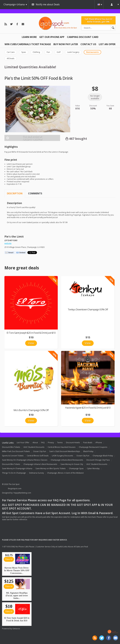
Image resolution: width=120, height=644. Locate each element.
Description (15, 193)
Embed (22, 252)
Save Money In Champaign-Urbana (17, 469)
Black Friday (88, 451)
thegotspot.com (15, 489)
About (35, 443)
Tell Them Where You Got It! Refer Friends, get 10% (98, 20)
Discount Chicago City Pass (98, 460)
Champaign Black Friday (103, 456)
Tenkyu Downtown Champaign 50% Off (88, 309)
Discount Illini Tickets (11, 447)
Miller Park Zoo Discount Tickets (16, 451)
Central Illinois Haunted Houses (62, 447)
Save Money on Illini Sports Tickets (51, 469)
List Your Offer (23, 443)
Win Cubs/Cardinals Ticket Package (28, 44)
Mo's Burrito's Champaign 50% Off (31, 410)
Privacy (51, 443)
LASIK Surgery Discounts (63, 456)
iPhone (99, 443)
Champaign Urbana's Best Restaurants (40, 464)
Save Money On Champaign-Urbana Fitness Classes (25, 460)
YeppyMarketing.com (22, 493)
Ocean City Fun (40, 451)
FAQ (43, 443)
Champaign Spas (76, 469)
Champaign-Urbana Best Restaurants (67, 460)
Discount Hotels (73, 443)
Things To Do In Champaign (14, 473)
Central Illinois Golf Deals (38, 456)
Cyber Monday (93, 469)
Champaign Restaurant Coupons (93, 447)
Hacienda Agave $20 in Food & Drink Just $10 (88, 408)
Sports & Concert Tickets (13, 456)
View (31, 343)
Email (11, 252)
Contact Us (88, 44)
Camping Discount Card (83, 37)
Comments (35, 193)
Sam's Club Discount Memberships (65, 451)
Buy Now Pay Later (66, 44)
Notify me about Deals (48, 4)
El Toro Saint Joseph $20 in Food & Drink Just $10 (31, 333)
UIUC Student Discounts (34, 447)
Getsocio (16, 629)
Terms (60, 443)
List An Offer (107, 44)
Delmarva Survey (37, 473)
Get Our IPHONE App (52, 37)
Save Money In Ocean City (72, 464)
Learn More (29, 37)
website (8, 243)
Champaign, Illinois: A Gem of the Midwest (65, 473)
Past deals (88, 443)
